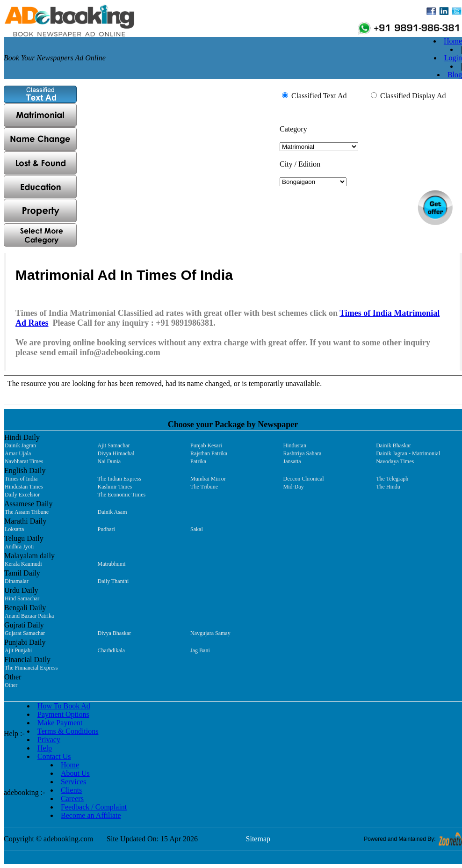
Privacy (49, 740)
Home (453, 41)
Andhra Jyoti (19, 547)
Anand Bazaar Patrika (29, 616)
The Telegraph (392, 479)
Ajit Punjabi (18, 650)
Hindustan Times (24, 487)
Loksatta (14, 529)
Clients (71, 790)
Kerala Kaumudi (23, 564)
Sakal (197, 529)
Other (11, 685)
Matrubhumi (112, 564)
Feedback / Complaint (94, 807)
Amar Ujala (18, 453)
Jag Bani (200, 650)
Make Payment (60, 723)
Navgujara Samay (210, 633)
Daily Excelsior (22, 495)
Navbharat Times (24, 461)
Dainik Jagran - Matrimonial (408, 453)
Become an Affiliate (91, 815)
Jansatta (292, 461)
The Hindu (388, 487)
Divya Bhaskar (115, 633)
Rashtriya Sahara (303, 453)
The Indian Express (119, 479)
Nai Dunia (109, 461)
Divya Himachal (116, 453)
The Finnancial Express (31, 668)
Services (73, 782)
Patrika (198, 461)
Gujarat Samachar (25, 633)
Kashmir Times (115, 487)
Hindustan (295, 445)
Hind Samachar (22, 598)
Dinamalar (17, 581)
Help (45, 748)
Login (453, 58)
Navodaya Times (395, 461)
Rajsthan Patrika (209, 453)
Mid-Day (294, 487)
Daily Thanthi (113, 581)
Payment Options (63, 714)
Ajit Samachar (114, 445)
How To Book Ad (64, 706)
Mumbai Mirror (208, 479)
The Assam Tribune (27, 512)
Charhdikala (112, 650)
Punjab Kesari (206, 445)
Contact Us (54, 756)
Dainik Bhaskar (393, 445)
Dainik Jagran (20, 445)
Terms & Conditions (68, 731)
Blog (455, 75)
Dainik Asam (112, 512)
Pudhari (106, 529)
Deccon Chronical (304, 479)
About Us (75, 773)
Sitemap (258, 839)
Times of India (21, 479)
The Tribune (204, 487)
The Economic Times (122, 495)
